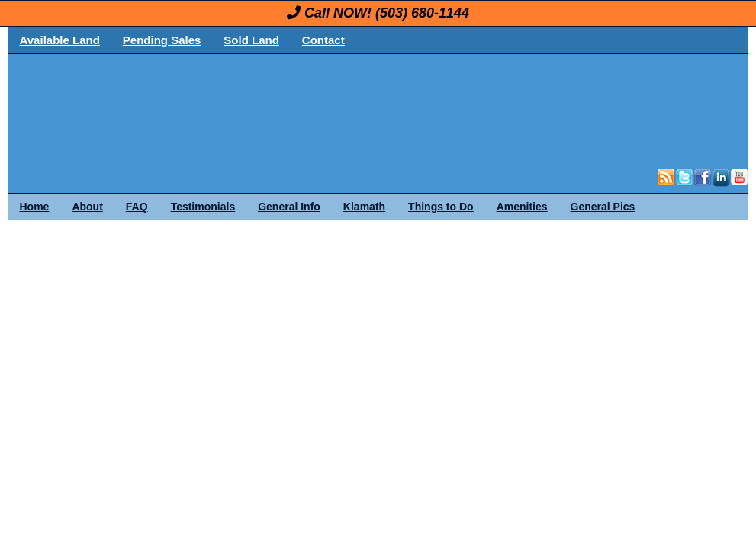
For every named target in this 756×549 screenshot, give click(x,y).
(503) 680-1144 (422, 13)
